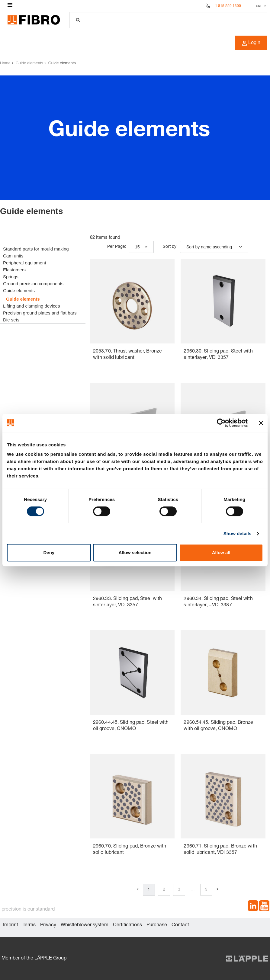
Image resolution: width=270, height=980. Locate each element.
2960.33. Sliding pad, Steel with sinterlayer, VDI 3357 (127, 602)
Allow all (221, 552)
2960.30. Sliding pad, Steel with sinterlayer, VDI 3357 (218, 355)
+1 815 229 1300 (227, 6)
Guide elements (29, 63)
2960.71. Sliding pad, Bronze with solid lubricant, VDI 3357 (220, 850)
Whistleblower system (85, 925)
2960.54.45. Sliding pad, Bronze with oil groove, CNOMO (218, 726)
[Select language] (260, 6)
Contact (180, 925)
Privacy (48, 925)
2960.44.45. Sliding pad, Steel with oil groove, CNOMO (131, 726)
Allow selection (135, 552)
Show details (238, 533)
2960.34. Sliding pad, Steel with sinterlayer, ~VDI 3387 (218, 602)
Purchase (157, 925)
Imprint (11, 925)
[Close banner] (261, 423)
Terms (29, 925)
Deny (49, 552)
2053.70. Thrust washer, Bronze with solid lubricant (127, 355)
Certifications (127, 925)
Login (251, 43)
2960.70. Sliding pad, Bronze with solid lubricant (130, 850)
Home (5, 63)
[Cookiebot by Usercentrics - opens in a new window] (221, 423)
